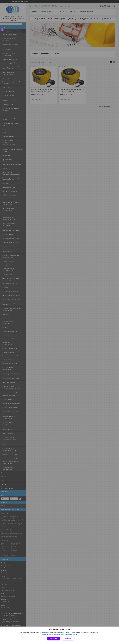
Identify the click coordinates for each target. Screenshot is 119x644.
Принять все (53, 639)
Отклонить (68, 639)
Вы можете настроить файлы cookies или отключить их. (59, 634)
